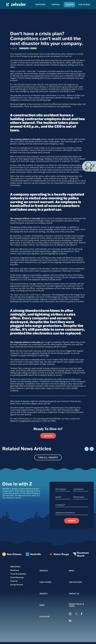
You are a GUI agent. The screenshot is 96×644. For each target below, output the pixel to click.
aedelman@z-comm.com (31, 421)
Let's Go (48, 436)
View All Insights (48, 458)
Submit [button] (72, 521)
